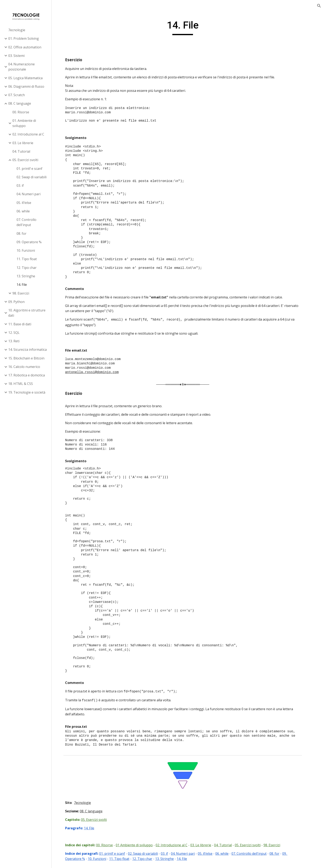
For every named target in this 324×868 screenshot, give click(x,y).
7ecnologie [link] (17, 30)
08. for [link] (21, 233)
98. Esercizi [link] (21, 293)
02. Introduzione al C (177, 845)
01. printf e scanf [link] (29, 169)
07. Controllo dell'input (254, 854)
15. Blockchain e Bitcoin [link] (26, 358)
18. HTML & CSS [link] (21, 384)
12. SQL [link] (14, 333)
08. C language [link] (20, 103)
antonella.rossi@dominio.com (97, 372)
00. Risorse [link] (21, 112)
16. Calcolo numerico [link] (24, 367)
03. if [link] (20, 186)
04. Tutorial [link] (21, 151)
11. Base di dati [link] (20, 324)
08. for (280, 854)
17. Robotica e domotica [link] (27, 375)
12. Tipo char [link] (27, 268)
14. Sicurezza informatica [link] (27, 350)
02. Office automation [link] (25, 47)
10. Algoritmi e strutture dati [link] (27, 313)
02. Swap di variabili (148, 854)
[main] (188, 27)
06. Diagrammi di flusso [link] (26, 86)
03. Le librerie (206, 845)
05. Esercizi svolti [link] (25, 160)
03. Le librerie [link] (23, 143)
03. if (170, 854)
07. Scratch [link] (17, 95)
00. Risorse (110, 845)
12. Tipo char (147, 859)
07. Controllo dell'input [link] (26, 222)
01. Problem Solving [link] (24, 38)
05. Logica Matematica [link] (25, 78)
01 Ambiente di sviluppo (139, 845)
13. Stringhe (170, 859)
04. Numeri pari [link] (29, 194)
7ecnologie (88, 803)
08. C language (96, 811)
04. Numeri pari (188, 854)
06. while (227, 854)
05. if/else (210, 854)
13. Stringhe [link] (26, 276)
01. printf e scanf (117, 854)
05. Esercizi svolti (99, 820)
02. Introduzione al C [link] (28, 134)
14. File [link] (22, 285)
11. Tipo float (124, 859)
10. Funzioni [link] (26, 250)
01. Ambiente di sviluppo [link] (24, 123)
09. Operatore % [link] (29, 242)
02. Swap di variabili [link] (32, 177)
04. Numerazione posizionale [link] (21, 67)
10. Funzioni (102, 859)
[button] (319, 6)
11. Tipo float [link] (27, 259)
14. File (94, 828)
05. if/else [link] (24, 203)
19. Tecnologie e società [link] (27, 392)
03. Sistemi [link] (16, 56)
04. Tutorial (228, 845)
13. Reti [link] (14, 341)
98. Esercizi (277, 845)
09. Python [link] (16, 302)
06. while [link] (23, 211)
